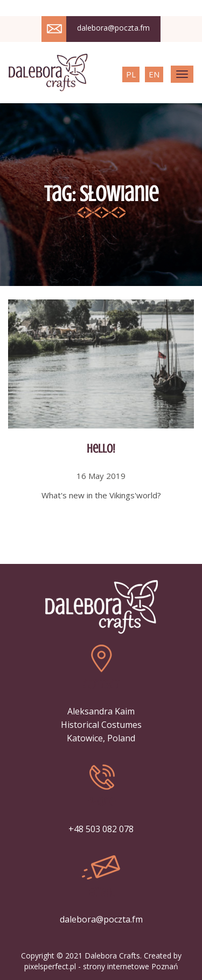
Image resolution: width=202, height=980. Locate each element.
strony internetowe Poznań (131, 966)
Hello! (101, 449)
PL (131, 74)
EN (154, 74)
